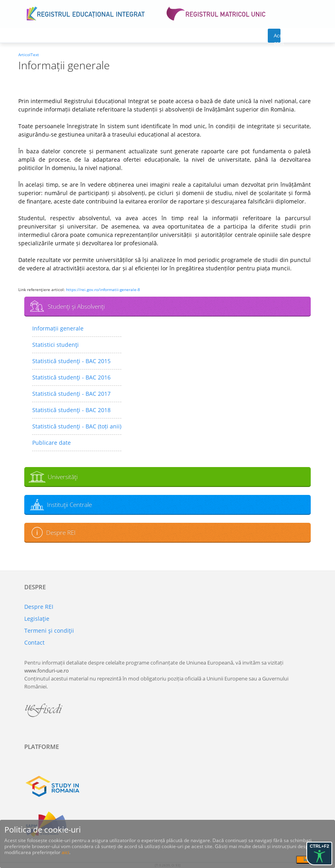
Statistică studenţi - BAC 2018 (71, 410)
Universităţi (63, 477)
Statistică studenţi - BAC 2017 (71, 394)
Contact (34, 642)
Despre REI (61, 532)
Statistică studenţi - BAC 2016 (71, 377)
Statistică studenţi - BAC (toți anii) (77, 426)
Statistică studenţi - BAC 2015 (71, 361)
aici (65, 852)
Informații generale (58, 328)
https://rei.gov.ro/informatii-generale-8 (103, 289)
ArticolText (29, 55)
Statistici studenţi (56, 345)
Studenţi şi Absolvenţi (76, 306)
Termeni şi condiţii (49, 630)
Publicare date (52, 443)
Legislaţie (37, 619)
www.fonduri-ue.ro (47, 671)
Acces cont (277, 37)
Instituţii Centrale (69, 504)
